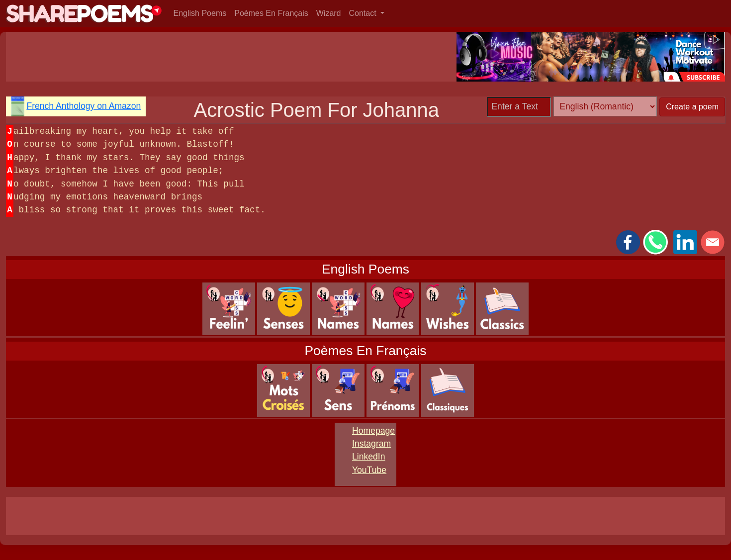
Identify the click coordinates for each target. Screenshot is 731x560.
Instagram (371, 444)
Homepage (373, 431)
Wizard (329, 13)
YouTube (369, 470)
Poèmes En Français (271, 13)
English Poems (200, 13)
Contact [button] (364, 13)
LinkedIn (369, 457)
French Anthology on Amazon (84, 106)
